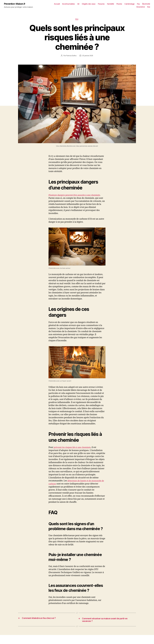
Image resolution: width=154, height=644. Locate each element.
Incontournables (79, 4)
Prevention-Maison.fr (15, 4)
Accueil (67, 4)
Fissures (111, 4)
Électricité (130, 7)
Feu (149, 4)
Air (89, 4)
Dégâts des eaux (99, 4)
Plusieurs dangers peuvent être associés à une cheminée (76, 195)
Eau (149, 7)
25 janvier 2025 (88, 56)
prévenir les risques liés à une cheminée (73, 448)
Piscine (129, 4)
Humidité (121, 4)
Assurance (141, 7)
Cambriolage (140, 4)
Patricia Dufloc (71, 56)
